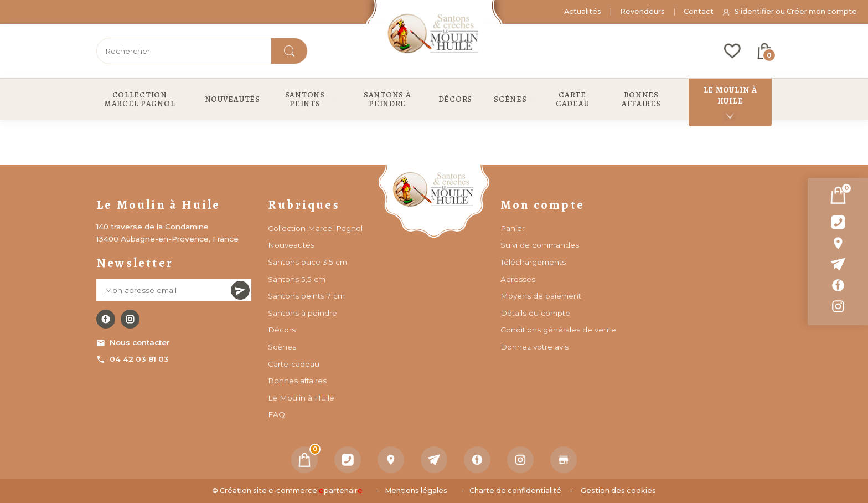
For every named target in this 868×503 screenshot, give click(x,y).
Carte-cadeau (294, 364)
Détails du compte (535, 313)
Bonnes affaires (297, 381)
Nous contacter (133, 343)
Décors (282, 330)
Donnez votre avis (534, 347)
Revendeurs (642, 11)
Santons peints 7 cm (306, 296)
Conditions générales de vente (558, 330)
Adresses (518, 279)
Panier (513, 228)
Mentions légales (416, 491)
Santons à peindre (303, 313)
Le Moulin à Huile (301, 398)
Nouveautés (291, 245)
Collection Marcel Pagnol (315, 228)
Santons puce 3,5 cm (308, 262)
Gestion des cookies (618, 491)
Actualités (583, 11)
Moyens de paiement (541, 296)
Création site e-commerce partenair (291, 491)
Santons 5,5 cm (297, 279)
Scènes (282, 347)
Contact (699, 11)
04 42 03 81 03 (133, 359)
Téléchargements (533, 262)
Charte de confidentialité (515, 491)
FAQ (277, 414)
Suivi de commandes (540, 245)
